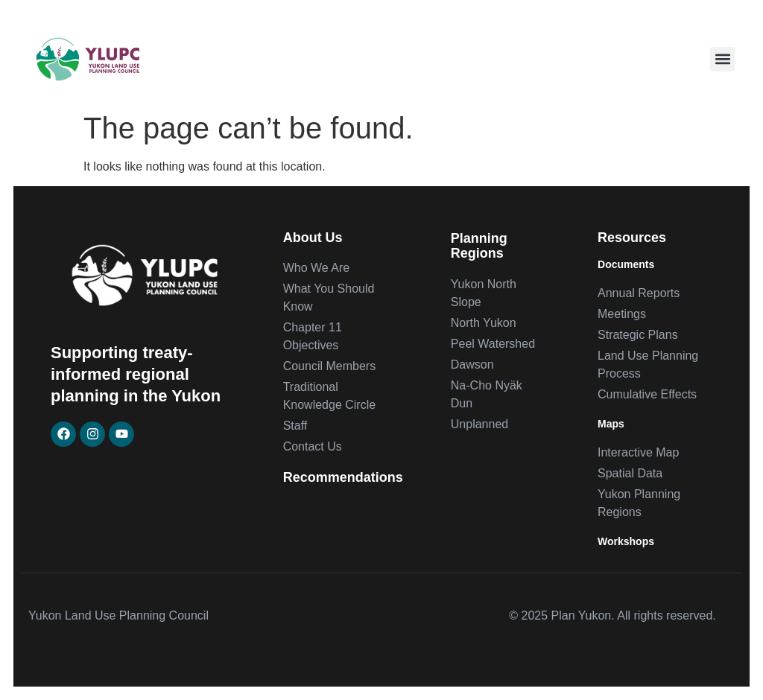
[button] (722, 59)
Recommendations (343, 477)
